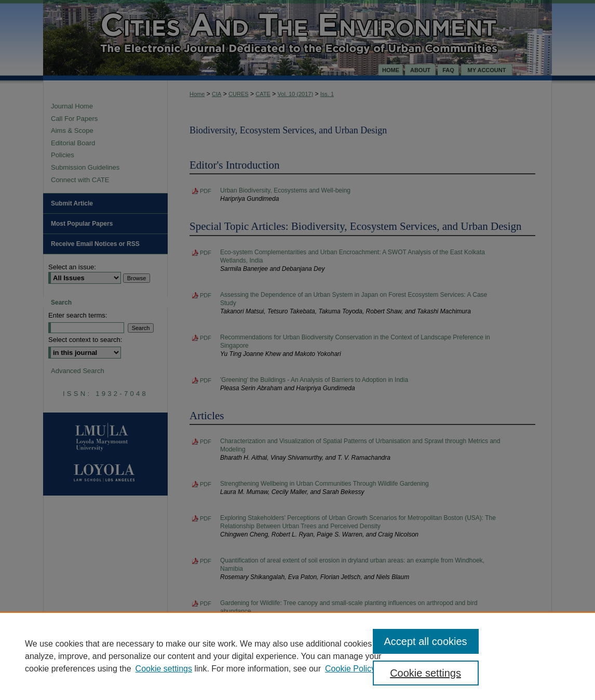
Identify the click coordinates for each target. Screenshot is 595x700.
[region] (297, 656)
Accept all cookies (426, 641)
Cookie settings (164, 669)
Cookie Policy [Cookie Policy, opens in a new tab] (350, 669)
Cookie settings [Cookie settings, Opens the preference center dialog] (425, 673)
